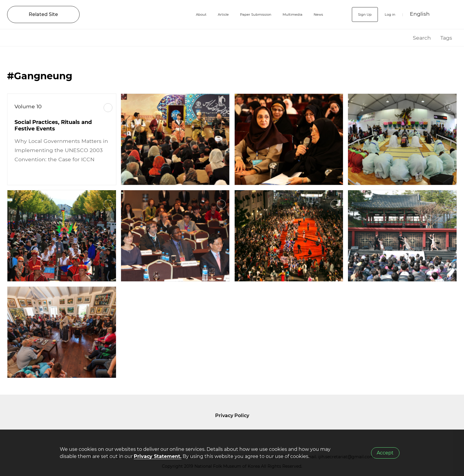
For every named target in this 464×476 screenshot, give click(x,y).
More (108, 108)
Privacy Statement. (158, 456)
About (175, 14)
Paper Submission (242, 14)
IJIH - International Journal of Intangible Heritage (124, 14)
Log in (387, 14)
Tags (446, 38)
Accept (385, 453)
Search (422, 38)
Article (201, 14)
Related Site (43, 14)
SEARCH (447, 14)
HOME (401, 38)
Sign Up (357, 14)
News (319, 14)
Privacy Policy (232, 416)
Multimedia (288, 14)
